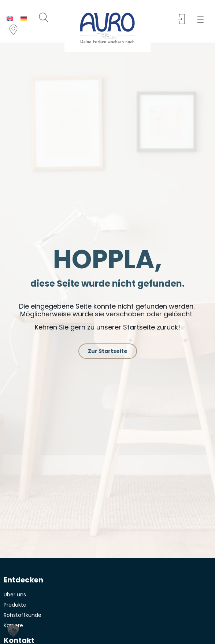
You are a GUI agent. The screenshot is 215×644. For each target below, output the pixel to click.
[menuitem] (10, 19)
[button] (203, 20)
